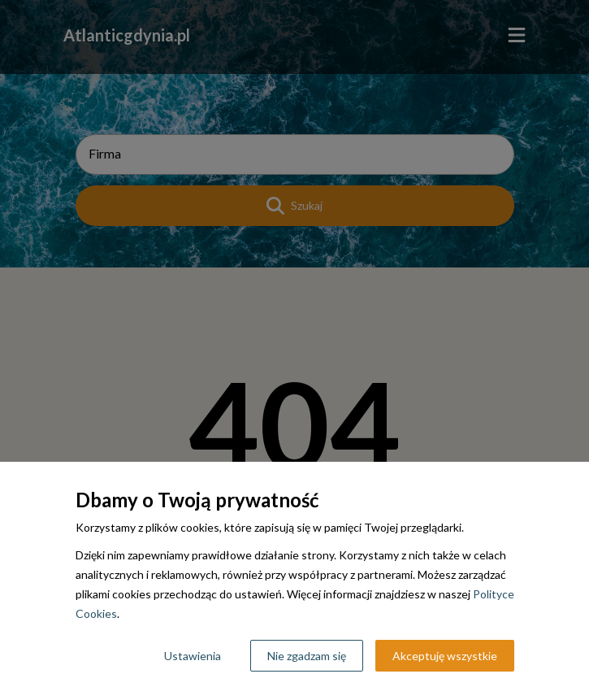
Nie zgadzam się (307, 656)
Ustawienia (193, 656)
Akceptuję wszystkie (445, 656)
